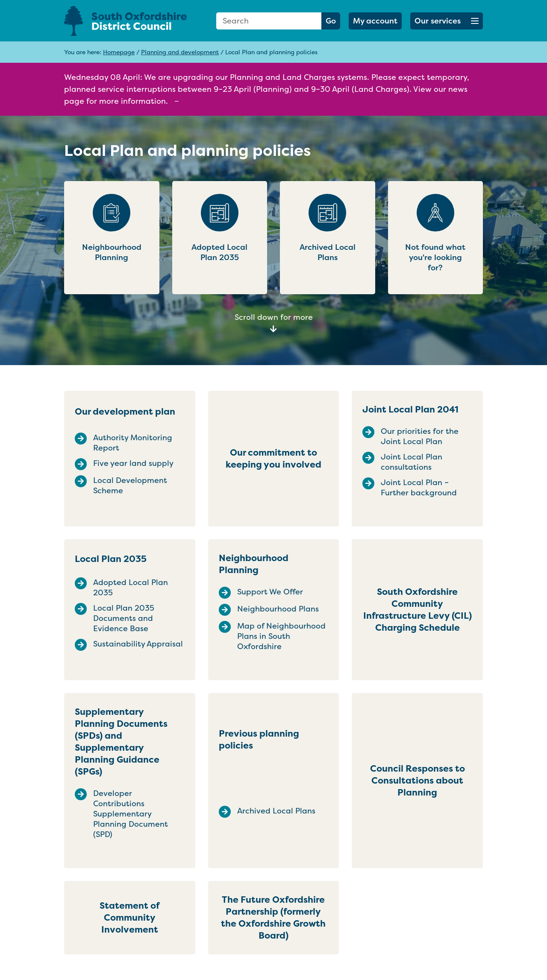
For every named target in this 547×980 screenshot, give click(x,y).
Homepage (119, 52)
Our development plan (125, 411)
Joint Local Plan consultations (412, 462)
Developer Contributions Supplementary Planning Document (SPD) (131, 814)
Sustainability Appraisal (138, 644)
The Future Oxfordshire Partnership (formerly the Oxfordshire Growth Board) (273, 917)
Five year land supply (133, 463)
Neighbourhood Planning (254, 564)
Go (331, 21)
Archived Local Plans (276, 811)
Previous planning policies (259, 739)
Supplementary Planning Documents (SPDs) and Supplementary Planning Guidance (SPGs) (121, 742)
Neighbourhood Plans (278, 609)
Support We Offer (270, 592)
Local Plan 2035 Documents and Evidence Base (124, 618)
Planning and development (180, 52)
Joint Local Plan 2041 (410, 409)
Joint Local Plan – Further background (419, 488)
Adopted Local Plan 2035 (131, 588)
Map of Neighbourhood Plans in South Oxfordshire (281, 636)
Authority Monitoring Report (133, 443)
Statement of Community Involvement (129, 917)
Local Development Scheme (130, 486)
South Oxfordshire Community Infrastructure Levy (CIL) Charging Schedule (418, 610)
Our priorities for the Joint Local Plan (420, 436)
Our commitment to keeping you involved (273, 458)
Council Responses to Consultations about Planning (418, 780)
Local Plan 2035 (111, 559)
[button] (447, 21)
